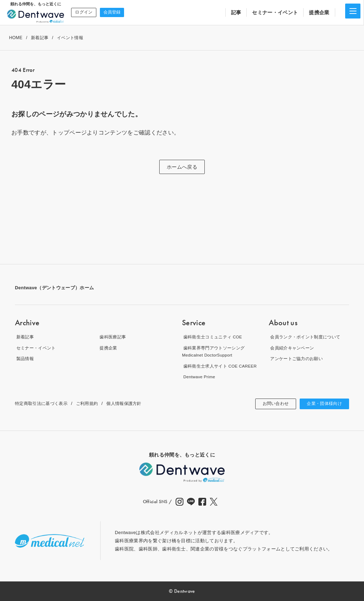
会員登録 (110, 12)
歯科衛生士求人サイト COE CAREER (222, 366)
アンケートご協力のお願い (297, 359)
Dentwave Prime (199, 377)
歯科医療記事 (113, 337)
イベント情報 (70, 38)
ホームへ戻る (182, 167)
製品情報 (24, 359)
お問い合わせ (268, 404)
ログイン (83, 12)
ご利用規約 (92, 403)
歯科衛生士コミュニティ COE (214, 337)
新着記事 (40, 38)
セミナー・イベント (275, 12)
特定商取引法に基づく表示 (43, 403)
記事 (236, 12)
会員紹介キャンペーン (292, 348)
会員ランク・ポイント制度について (307, 337)
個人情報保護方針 (131, 403)
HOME (16, 38)
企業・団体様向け (322, 404)
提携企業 (319, 12)
